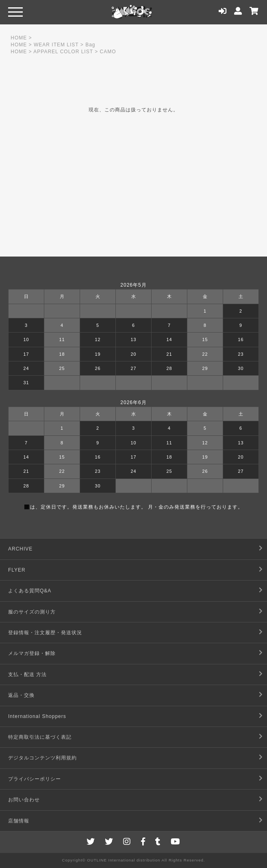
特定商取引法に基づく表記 (40, 737)
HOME (19, 38)
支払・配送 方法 (27, 674)
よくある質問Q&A (30, 591)
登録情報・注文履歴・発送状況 (45, 633)
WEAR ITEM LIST (56, 45)
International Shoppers (37, 716)
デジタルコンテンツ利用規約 (42, 758)
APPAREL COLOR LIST (63, 52)
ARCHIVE (20, 549)
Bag (90, 45)
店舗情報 (19, 821)
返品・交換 (21, 695)
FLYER (17, 570)
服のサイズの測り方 (32, 612)
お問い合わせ (24, 800)
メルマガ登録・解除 (32, 653)
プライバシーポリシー (35, 779)
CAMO (108, 52)
